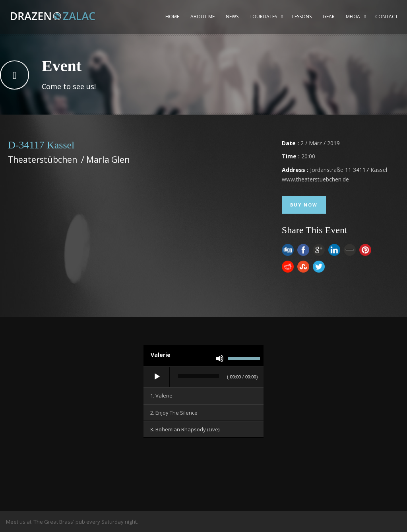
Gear (329, 17)
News (232, 17)
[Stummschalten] (220, 359)
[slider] (198, 376)
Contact (387, 17)
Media (353, 17)
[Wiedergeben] (157, 377)
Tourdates (263, 17)
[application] (203, 377)
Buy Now (304, 205)
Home (172, 17)
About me (203, 17)
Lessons (302, 17)
